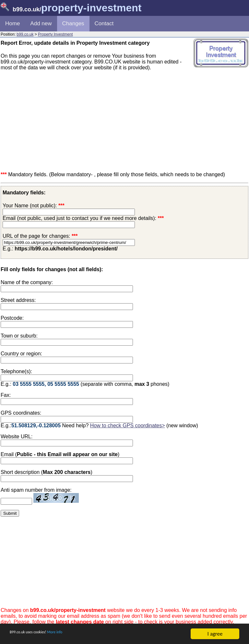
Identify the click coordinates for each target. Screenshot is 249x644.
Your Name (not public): (30, 206)
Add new (41, 23)
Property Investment (55, 34)
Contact (104, 23)
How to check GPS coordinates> (128, 425)
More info (75, 634)
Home (12, 23)
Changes (73, 23)
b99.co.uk (25, 34)
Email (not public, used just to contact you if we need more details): (83, 218)
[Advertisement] (124, 121)
